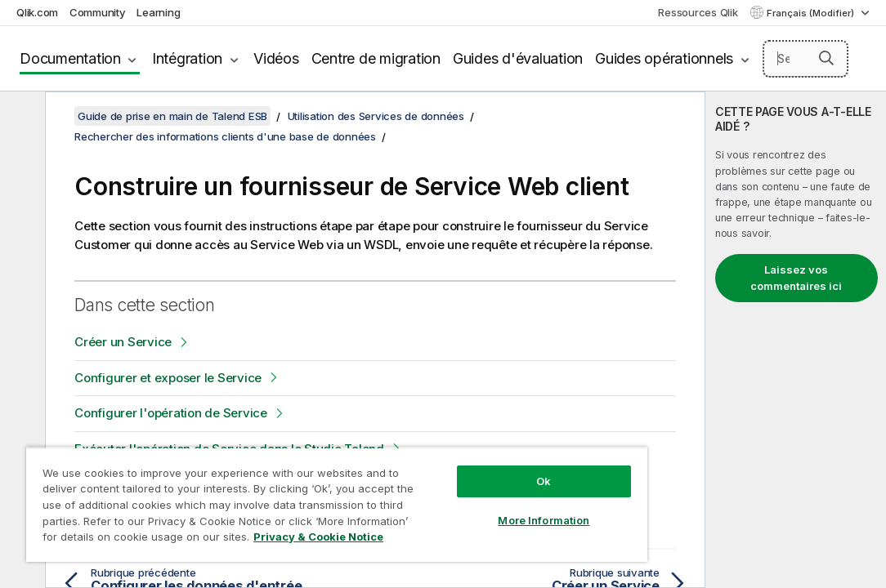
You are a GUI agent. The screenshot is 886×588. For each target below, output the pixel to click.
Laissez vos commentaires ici (796, 278)
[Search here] (805, 59)
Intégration (187, 58)
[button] (826, 58)
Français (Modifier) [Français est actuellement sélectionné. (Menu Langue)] (812, 13)
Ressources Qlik (698, 12)
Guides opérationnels (664, 58)
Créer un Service (123, 342)
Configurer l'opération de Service (171, 413)
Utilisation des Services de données (376, 116)
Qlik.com (37, 12)
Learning (158, 12)
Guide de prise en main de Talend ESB (172, 116)
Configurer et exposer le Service (168, 378)
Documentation (70, 58)
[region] (283, 490)
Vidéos (276, 58)
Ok (453, 452)
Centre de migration (376, 58)
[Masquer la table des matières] (20, 117)
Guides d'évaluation (518, 58)
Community (98, 12)
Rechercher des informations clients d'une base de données (225, 136)
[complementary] (796, 340)
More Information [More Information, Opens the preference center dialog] (453, 492)
